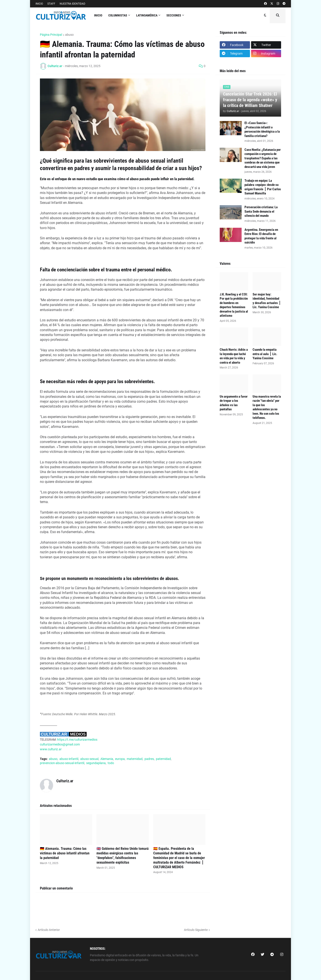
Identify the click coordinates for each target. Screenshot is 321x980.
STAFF (51, 4)
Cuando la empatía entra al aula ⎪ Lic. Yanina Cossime (265, 354)
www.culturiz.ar (51, 749)
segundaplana (96, 763)
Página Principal (51, 35)
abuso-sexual (89, 759)
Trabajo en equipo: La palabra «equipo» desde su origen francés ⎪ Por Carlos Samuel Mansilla (263, 187)
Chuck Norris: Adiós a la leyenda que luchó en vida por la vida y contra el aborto (234, 356)
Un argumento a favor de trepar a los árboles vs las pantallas (234, 403)
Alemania (107, 759)
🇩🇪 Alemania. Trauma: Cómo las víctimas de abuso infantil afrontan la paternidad (65, 853)
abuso (69, 35)
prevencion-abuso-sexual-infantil (62, 763)
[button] (265, 15)
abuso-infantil (69, 759)
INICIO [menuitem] (98, 15)
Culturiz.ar (65, 781)
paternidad (163, 759)
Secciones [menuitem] (174, 15)
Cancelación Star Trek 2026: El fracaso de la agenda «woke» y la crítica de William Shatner (250, 100)
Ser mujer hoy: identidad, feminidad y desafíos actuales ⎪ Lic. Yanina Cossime (267, 301)
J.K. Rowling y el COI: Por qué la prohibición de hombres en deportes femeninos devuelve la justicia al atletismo (234, 305)
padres (149, 759)
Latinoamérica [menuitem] (147, 15)
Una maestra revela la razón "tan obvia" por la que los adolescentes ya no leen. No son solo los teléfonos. (267, 407)
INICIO (39, 4)
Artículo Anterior (49, 930)
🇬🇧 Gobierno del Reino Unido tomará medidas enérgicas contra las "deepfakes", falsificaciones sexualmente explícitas (123, 855)
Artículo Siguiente (196, 930)
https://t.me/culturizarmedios (77, 740)
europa (120, 759)
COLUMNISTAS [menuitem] (118, 15)
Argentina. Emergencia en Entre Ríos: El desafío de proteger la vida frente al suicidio (261, 236)
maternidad (135, 759)
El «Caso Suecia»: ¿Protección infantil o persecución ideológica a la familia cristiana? (262, 129)
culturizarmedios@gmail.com (60, 744)
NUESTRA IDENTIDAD (72, 4)
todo (111, 763)
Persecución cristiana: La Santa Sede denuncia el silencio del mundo (261, 211)
